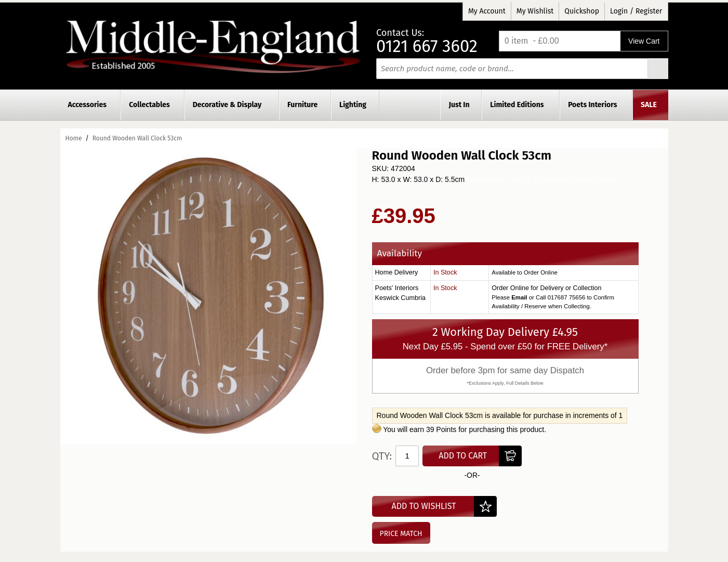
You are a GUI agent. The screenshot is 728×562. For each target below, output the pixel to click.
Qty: (382, 456)
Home (74, 138)
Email (519, 297)
